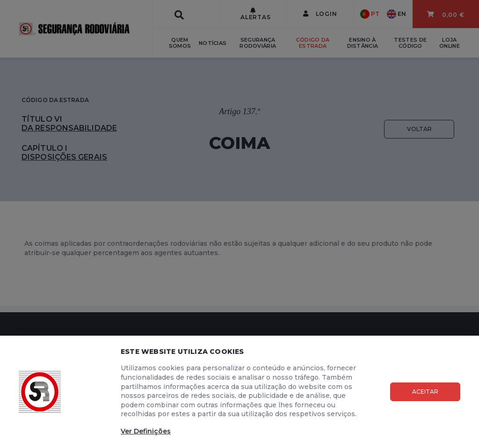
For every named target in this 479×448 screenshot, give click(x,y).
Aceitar (425, 392)
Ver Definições (146, 431)
